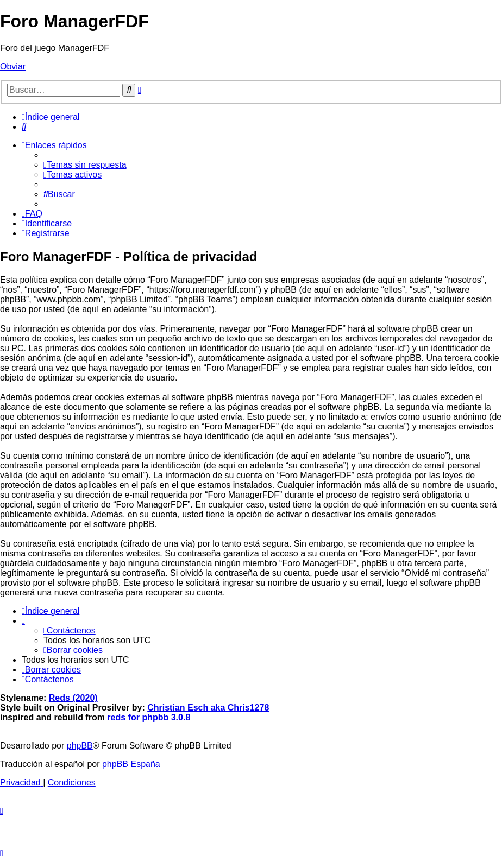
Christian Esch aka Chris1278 (208, 708)
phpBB (80, 746)
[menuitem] (24, 127)
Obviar (13, 66)
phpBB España (131, 764)
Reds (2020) (73, 698)
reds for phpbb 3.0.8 (149, 717)
